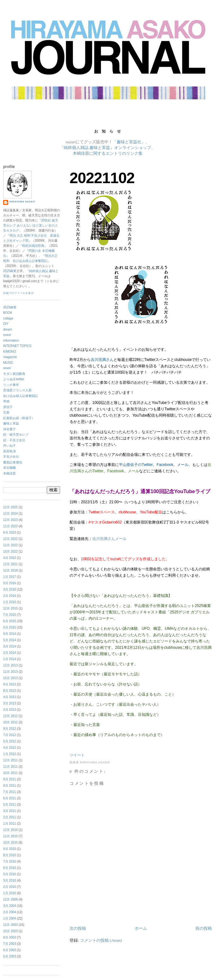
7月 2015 (10, 615)
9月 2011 (10, 779)
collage (8, 318)
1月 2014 (10, 659)
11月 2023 (10, 526)
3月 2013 (10, 703)
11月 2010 (10, 836)
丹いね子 (9, 446)
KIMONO (10, 352)
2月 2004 (10, 912)
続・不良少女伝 (14, 440)
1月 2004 (10, 918)
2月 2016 (10, 596)
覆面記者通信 (13, 462)
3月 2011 (10, 811)
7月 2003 (10, 944)
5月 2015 (10, 627)
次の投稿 (78, 928)
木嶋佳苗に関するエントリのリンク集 (108, 153)
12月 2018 (10, 571)
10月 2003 (10, 931)
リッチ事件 (11, 385)
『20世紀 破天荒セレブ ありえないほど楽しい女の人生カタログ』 (31, 225)
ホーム (141, 928)
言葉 (6, 412)
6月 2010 (10, 868)
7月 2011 (10, 792)
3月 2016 (10, 589)
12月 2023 (10, 520)
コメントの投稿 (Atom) (101, 940)
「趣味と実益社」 (129, 142)
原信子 (8, 407)
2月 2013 (10, 710)
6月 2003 (10, 950)
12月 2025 (10, 507)
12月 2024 (10, 514)
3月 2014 (10, 646)
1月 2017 (10, 577)
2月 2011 (10, 817)
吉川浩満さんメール (109, 539)
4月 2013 (10, 697)
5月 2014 (10, 640)
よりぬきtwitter (14, 379)
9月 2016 (10, 583)
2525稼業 (10, 271)
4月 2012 (10, 748)
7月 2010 (10, 862)
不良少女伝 (11, 457)
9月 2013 (10, 684)
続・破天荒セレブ (16, 434)
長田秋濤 (9, 451)
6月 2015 (10, 621)
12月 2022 (10, 539)
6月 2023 (10, 533)
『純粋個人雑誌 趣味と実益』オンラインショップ (105, 148)
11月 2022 (10, 545)
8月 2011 (10, 786)
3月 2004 (10, 906)
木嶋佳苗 (9, 473)
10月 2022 (10, 552)
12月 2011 (10, 760)
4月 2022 (10, 558)
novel (7, 368)
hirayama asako (22, 202)
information (11, 341)
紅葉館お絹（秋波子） (19, 418)
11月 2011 (10, 767)
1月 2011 (10, 824)
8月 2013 (10, 691)
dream (8, 329)
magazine (10, 357)
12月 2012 (10, 716)
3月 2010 (10, 881)
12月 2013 (10, 665)
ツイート (77, 755)
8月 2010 (10, 855)
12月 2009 (10, 899)
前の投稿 (204, 928)
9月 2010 (10, 849)
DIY (6, 324)
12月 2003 (10, 925)
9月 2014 (10, 634)
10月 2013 (10, 678)
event (7, 335)
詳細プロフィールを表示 (18, 293)
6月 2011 (10, 798)
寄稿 (6, 401)
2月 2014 (10, 653)
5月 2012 (10, 741)
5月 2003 (10, 956)
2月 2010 (10, 887)
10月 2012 (10, 722)
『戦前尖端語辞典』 (33, 246)
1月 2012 (10, 754)
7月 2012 (10, 735)
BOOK (8, 313)
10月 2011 (10, 773)
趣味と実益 (11, 423)
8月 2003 (10, 937)
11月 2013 (10, 672)
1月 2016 (10, 602)
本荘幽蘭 (9, 468)
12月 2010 (10, 830)
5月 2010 (10, 874)
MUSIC (8, 363)
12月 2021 (10, 564)
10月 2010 (10, 843)
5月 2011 (10, 805)
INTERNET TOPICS (17, 346)
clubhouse (127, 512)
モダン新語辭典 (14, 374)
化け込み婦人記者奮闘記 (21, 396)
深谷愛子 (9, 429)
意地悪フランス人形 (17, 390)
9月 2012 (10, 729)
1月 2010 (10, 893)
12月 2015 (10, 608)
